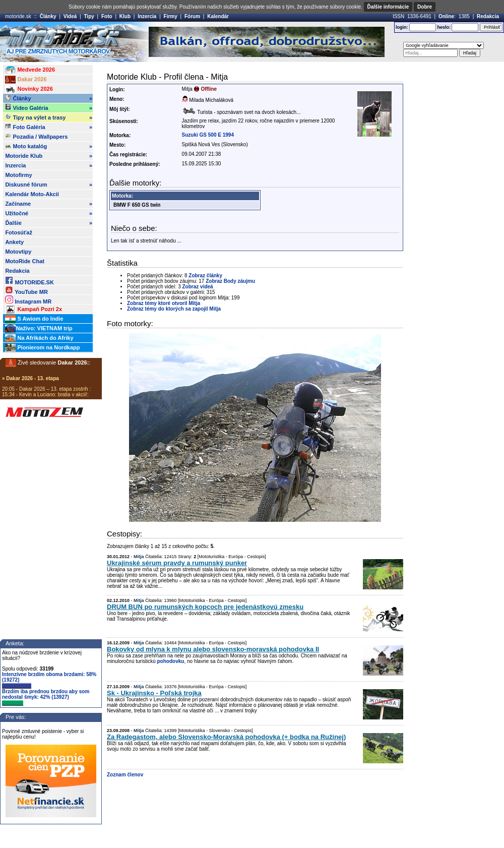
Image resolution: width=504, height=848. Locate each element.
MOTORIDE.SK (29, 281)
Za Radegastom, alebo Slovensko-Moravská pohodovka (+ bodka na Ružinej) (226, 737)
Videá (70, 16)
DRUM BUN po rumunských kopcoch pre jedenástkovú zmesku (205, 607)
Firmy (171, 16)
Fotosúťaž (19, 232)
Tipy (89, 16)
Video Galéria (49, 108)
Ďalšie (49, 223)
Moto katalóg (49, 146)
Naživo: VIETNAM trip (39, 329)
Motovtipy (18, 252)
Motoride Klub (49, 156)
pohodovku (170, 661)
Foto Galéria (49, 127)
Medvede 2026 (30, 70)
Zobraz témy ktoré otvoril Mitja (164, 303)
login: (402, 27)
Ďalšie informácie (388, 7)
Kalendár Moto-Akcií (32, 194)
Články (48, 16)
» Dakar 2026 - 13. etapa (30, 378)
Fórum (192, 16)
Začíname (49, 204)
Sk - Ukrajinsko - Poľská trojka (154, 693)
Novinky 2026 (29, 89)
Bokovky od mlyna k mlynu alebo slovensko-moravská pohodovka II (213, 649)
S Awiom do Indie (34, 319)
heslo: (444, 27)
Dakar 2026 (26, 80)
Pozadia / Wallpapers (36, 136)
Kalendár (218, 16)
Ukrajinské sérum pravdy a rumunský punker (177, 563)
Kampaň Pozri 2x (34, 310)
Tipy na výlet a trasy (49, 117)
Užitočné (49, 213)
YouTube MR (26, 290)
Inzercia (147, 16)
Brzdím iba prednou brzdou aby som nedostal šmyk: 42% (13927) (46, 697)
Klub (125, 16)
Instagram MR (28, 300)
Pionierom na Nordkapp (42, 348)
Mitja (139, 557)
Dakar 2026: (74, 362)
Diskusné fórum (49, 185)
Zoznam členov (125, 775)
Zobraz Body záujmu (230, 281)
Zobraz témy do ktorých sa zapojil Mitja (174, 309)
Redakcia (488, 16)
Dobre (425, 7)
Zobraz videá (198, 287)
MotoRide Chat (25, 261)
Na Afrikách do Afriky (39, 338)
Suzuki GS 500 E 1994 (208, 135)
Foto (107, 16)
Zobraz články (205, 276)
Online (446, 16)
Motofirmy (18, 175)
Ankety (14, 242)
